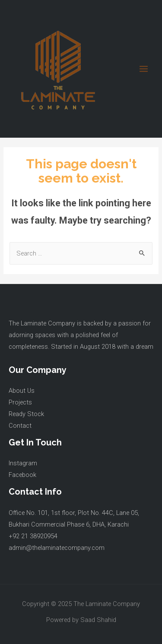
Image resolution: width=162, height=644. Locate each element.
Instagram (23, 463)
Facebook (22, 475)
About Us (22, 391)
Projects (20, 402)
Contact (20, 426)
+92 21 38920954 (33, 536)
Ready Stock (26, 414)
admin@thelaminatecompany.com (57, 548)
